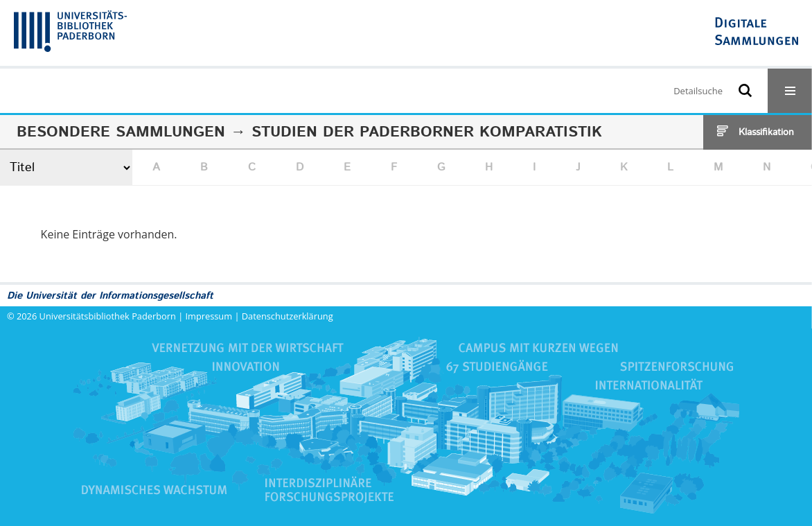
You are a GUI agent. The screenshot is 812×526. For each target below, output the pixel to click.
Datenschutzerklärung (288, 316)
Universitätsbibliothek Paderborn (108, 316)
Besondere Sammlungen (121, 132)
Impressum (209, 316)
